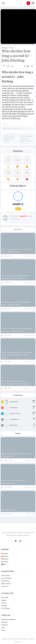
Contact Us (5, 586)
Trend (3, 630)
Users (3, 628)
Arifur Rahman (14, 419)
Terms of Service (7, 578)
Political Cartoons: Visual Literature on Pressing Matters (17, 455)
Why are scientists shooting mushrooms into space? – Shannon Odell (17, 330)
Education (5, 48)
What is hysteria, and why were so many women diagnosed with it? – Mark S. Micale (17, 355)
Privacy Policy (6, 576)
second (5, 124)
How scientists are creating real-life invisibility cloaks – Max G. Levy (15, 277)
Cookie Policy (6, 581)
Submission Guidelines (8, 619)
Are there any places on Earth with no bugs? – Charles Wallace (16, 304)
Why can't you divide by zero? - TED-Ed (9, 138)
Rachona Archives (15, 414)
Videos (11, 48)
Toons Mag (5, 598)
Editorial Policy (6, 584)
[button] (3, 3)
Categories (5, 625)
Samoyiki (4, 606)
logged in (23, 216)
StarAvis (4, 603)
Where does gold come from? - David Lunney (26, 139)
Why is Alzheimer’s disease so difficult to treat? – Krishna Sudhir (17, 251)
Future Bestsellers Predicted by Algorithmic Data (14, 482)
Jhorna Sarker (14, 402)
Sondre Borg (14, 408)
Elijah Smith (14, 425)
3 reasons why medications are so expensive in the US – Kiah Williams (15, 383)
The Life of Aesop (8, 510)
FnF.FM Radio (6, 608)
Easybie (4, 600)
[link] (32, 66)
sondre (18, 204)
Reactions (4, 622)
